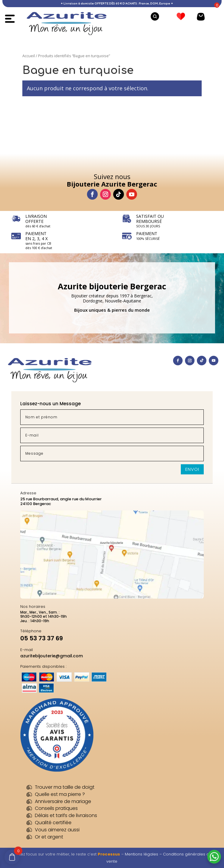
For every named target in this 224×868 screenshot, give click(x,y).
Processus (109, 854)
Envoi (192, 469)
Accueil (29, 56)
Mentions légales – (144, 854)
